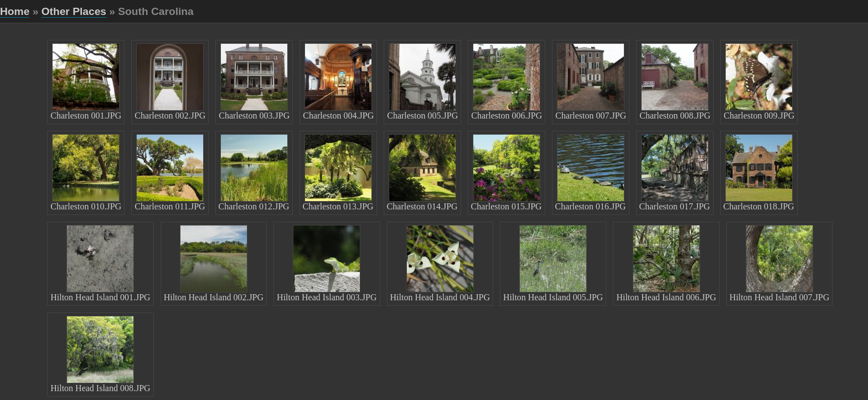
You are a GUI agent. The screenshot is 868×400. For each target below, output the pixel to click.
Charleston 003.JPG (254, 82)
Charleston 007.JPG (591, 82)
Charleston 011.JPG (170, 173)
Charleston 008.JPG (675, 82)
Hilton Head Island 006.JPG (666, 263)
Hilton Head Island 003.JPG (327, 263)
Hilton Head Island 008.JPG (100, 354)
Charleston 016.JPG (591, 173)
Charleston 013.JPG (338, 173)
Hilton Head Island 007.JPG (779, 263)
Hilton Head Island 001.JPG (100, 263)
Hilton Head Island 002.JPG (214, 263)
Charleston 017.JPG (675, 173)
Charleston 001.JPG (86, 82)
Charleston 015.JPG (507, 173)
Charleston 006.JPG (507, 82)
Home (15, 11)
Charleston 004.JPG (338, 82)
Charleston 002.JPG (170, 82)
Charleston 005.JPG (422, 82)
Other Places (74, 11)
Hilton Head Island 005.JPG (553, 263)
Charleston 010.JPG (86, 173)
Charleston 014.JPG (422, 173)
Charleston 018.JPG (759, 173)
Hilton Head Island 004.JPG (440, 263)
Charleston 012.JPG (254, 173)
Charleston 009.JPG (759, 82)
